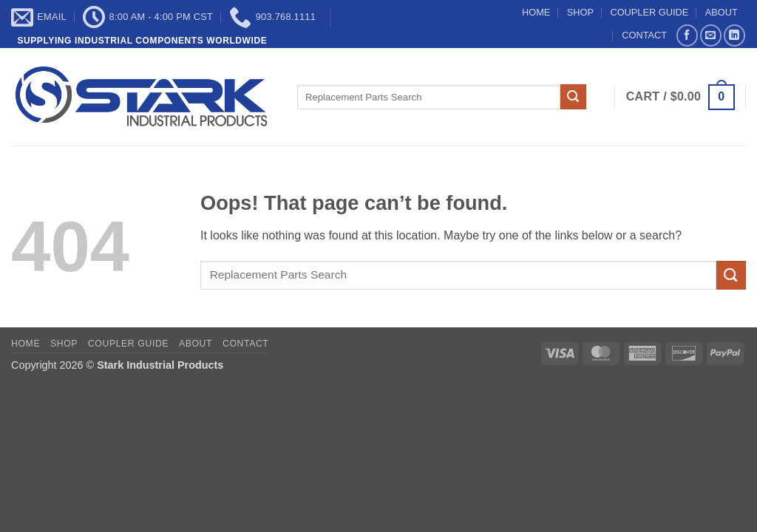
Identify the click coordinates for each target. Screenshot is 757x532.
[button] (680, 97)
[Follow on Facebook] (687, 35)
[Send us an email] (711, 35)
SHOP (580, 12)
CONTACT (644, 35)
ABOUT (722, 12)
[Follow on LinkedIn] (734, 35)
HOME (536, 12)
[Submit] (573, 97)
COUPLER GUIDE (649, 12)
